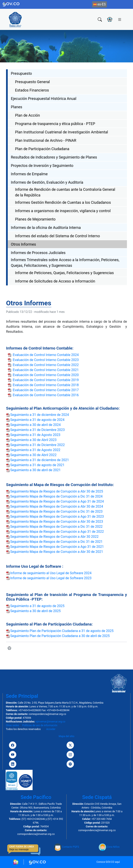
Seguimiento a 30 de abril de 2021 (35, 470)
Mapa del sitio (66, 736)
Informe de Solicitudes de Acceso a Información (55, 281)
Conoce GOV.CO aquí (108, 862)
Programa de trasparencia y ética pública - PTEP (55, 124)
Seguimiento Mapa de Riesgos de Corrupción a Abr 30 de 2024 (57, 506)
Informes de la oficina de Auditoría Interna (46, 228)
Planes (16, 107)
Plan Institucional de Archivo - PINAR (46, 140)
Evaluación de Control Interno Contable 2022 (46, 365)
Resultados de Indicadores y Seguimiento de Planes (54, 157)
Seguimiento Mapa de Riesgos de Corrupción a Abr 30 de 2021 (57, 552)
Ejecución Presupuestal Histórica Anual (44, 99)
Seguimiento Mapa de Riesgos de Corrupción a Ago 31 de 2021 (57, 547)
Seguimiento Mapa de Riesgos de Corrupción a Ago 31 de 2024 (57, 501)
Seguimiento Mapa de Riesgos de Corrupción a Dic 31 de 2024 (56, 496)
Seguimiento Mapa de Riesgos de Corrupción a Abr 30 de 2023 (57, 522)
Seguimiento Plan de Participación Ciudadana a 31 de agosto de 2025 (62, 631)
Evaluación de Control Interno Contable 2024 (46, 355)
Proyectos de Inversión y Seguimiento (42, 166)
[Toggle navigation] (120, 19)
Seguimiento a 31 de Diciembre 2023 (37, 430)
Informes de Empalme (29, 174)
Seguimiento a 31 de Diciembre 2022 (37, 445)
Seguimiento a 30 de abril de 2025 (35, 611)
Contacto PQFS (66, 847)
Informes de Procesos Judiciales (38, 253)
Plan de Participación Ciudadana (42, 149)
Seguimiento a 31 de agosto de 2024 (37, 420)
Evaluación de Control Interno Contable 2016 (46, 395)
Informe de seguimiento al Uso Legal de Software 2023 (51, 578)
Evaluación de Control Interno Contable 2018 (46, 385)
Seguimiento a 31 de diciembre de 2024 (40, 415)
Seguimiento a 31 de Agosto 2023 (35, 435)
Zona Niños (109, 847)
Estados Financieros (32, 90)
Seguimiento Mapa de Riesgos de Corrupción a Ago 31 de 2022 (57, 532)
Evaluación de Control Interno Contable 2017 (46, 390)
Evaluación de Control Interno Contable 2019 (46, 380)
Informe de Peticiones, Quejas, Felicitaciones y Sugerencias (64, 273)
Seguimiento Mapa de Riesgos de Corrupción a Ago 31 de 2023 (57, 517)
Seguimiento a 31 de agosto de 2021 (37, 465)
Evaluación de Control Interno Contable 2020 (46, 375)
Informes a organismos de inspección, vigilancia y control (63, 211)
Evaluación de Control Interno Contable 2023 (46, 360)
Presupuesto (21, 73)
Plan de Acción (27, 115)
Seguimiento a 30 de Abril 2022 (33, 455)
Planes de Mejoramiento (35, 219)
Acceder (51, 729)
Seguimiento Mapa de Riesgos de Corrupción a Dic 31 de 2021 (56, 542)
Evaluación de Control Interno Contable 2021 (46, 370)
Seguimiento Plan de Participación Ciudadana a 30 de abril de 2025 (60, 636)
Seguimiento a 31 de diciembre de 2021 (40, 460)
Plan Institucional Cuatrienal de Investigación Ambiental (61, 132)
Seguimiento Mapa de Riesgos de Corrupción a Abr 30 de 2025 (57, 491)
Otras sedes (13, 725)
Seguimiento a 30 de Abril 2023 (33, 440)
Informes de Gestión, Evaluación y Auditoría (47, 182)
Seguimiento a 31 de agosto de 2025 (37, 606)
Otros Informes (23, 244)
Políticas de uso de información (40, 725)
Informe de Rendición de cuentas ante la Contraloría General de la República (65, 192)
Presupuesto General (32, 82)
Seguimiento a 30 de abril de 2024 (35, 425)
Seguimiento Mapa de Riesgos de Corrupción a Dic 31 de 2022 (56, 527)
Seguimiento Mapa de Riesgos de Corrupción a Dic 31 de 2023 (56, 511)
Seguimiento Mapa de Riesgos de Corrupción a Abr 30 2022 (54, 537)
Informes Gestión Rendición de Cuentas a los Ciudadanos (63, 202)
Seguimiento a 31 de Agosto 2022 (35, 450)
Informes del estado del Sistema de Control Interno (57, 236)
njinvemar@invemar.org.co (50, 722)
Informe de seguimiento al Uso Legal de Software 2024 (51, 573)
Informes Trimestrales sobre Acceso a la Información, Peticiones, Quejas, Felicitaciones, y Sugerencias (65, 263)
